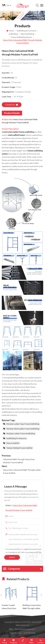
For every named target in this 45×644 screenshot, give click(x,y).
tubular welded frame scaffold (19, 448)
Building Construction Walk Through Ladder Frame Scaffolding (32, 607)
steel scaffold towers (16, 135)
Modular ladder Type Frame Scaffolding (23, 424)
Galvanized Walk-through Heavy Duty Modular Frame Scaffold (19, 461)
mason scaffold (13, 443)
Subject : (21, 508)
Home (10, 31)
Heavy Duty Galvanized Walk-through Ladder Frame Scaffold (22, 471)
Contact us (12, 105)
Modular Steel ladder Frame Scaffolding (23, 429)
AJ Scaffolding (29, 633)
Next (41, 595)
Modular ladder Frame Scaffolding (21, 433)
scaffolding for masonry (16, 438)
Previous (1, 595)
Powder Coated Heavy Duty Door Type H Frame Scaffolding (9, 607)
